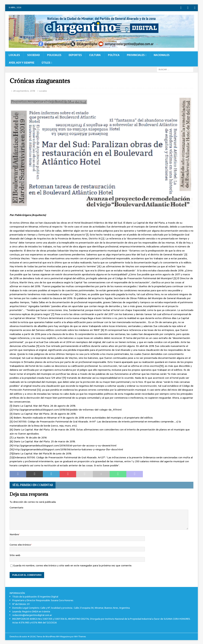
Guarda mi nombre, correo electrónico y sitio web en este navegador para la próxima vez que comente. (73, 565)
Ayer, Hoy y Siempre (22, 62)
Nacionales (162, 55)
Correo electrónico (20, 544)
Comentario (16, 507)
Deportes (75, 55)
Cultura (95, 55)
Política (114, 55)
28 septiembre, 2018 (24, 90)
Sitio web (15, 555)
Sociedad (34, 55)
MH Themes (80, 636)
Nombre (14, 534)
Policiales (54, 55)
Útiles (46, 62)
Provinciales (136, 55)
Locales (14, 55)
